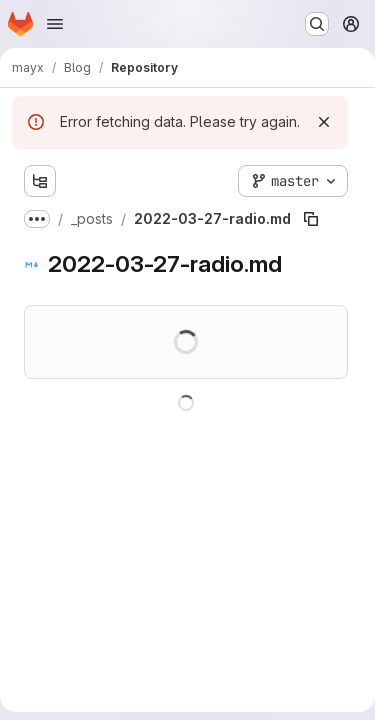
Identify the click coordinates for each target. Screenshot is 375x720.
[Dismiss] (324, 122)
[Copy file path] (311, 219)
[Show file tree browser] (40, 181)
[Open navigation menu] (55, 24)
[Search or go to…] (317, 24)
